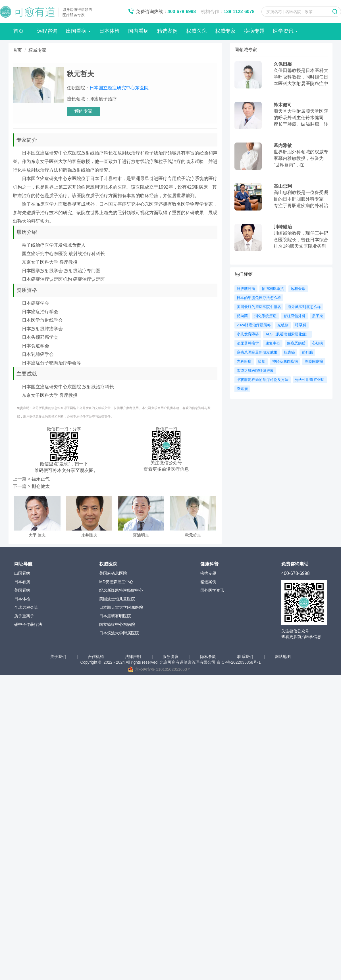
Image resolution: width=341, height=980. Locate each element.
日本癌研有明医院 (115, 616)
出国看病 (78, 31)
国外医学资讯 (212, 590)
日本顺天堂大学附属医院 (121, 607)
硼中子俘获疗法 (28, 624)
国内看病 (138, 31)
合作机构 (96, 657)
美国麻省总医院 (113, 573)
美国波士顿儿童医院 (117, 599)
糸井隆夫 (89, 535)
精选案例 (167, 31)
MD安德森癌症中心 (116, 582)
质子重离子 (24, 616)
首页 (18, 31)
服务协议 (171, 657)
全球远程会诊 (26, 607)
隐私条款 (209, 657)
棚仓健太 (41, 486)
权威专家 (225, 31)
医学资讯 (285, 31)
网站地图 (283, 657)
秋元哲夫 (193, 535)
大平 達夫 (37, 535)
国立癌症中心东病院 (117, 624)
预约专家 (84, 111)
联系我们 (246, 657)
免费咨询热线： (166, 12)
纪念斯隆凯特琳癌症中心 (121, 590)
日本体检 (109, 31)
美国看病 (22, 590)
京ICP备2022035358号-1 (239, 662)
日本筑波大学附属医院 (119, 633)
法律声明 (134, 657)
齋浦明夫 (141, 535)
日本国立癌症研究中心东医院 (119, 88)
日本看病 (22, 582)
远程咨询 (47, 31)
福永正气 (41, 479)
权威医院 (196, 31)
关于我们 (59, 657)
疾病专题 (254, 31)
